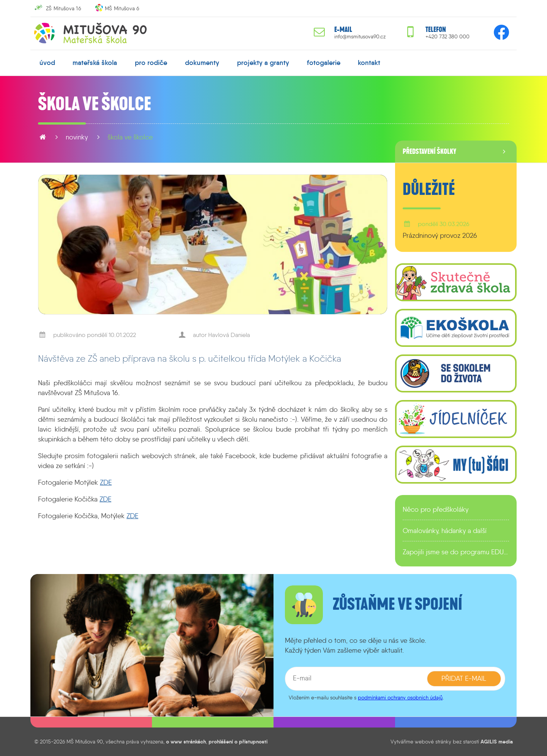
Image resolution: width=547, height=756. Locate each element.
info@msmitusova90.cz (360, 37)
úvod (47, 63)
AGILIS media (497, 742)
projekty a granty (263, 63)
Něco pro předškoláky (436, 509)
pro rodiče (151, 63)
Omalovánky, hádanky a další (445, 531)
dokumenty (202, 63)
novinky (77, 137)
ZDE (106, 482)
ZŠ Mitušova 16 (63, 8)
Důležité (429, 190)
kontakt (369, 63)
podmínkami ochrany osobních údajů (400, 697)
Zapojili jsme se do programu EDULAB (456, 552)
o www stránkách (186, 742)
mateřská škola (95, 63)
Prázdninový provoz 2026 (440, 236)
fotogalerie (324, 63)
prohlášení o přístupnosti (238, 742)
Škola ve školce (130, 137)
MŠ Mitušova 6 (122, 8)
